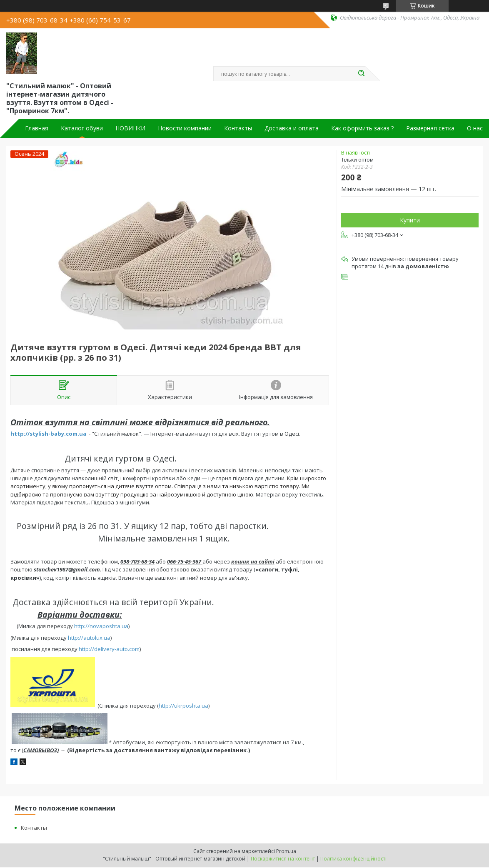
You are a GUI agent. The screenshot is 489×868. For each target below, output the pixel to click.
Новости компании (185, 128)
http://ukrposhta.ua (183, 705)
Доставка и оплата (292, 128)
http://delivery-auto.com (109, 649)
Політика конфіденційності (353, 859)
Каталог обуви (82, 128)
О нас (475, 128)
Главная (37, 128)
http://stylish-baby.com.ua (48, 434)
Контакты (238, 128)
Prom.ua (286, 851)
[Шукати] (361, 74)
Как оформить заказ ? (362, 128)
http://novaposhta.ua (101, 626)
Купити (410, 220)
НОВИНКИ (130, 128)
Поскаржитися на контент (283, 859)
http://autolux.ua (89, 638)
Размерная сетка (430, 128)
